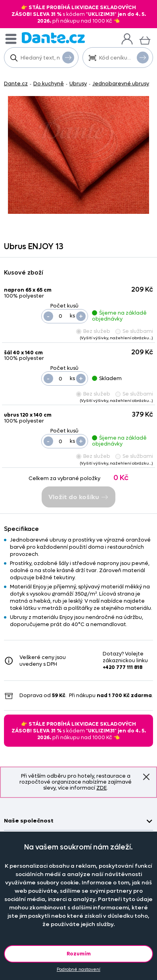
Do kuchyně (49, 84)
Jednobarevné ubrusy (121, 84)
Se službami (134, 331)
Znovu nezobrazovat (146, 777)
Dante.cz (16, 84)
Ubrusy (78, 84)
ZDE (101, 788)
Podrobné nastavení (78, 969)
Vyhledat (68, 57)
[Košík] (145, 39)
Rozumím (79, 954)
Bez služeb (93, 331)
